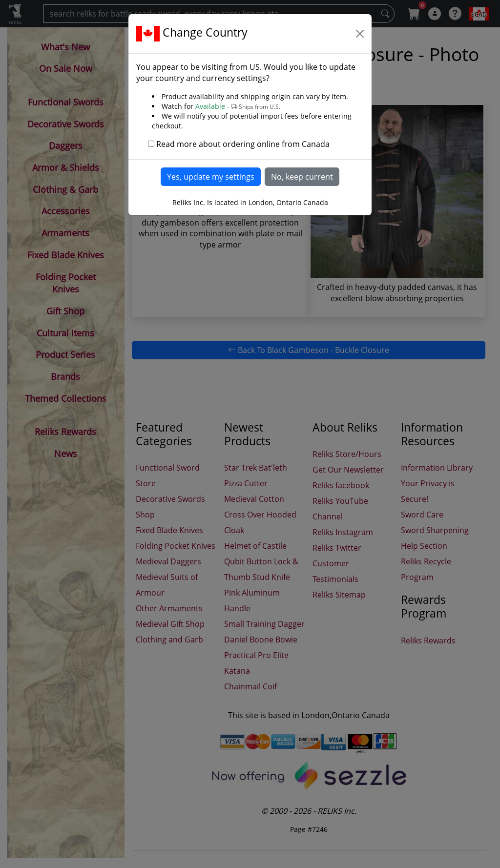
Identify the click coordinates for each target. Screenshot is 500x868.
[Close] (360, 34)
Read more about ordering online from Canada (243, 144)
